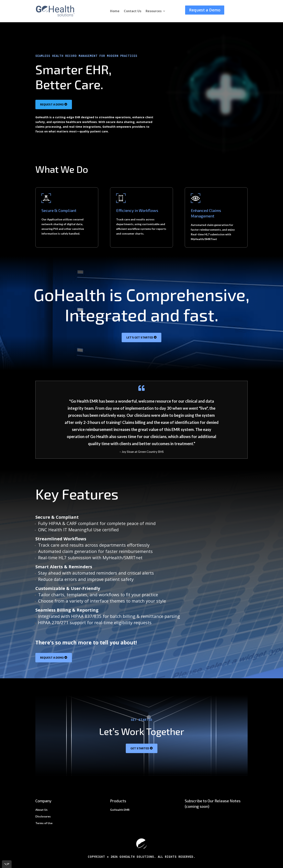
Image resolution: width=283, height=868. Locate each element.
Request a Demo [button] (205, 10)
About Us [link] (41, 810)
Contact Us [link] (133, 11)
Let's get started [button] (140, 337)
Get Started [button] (140, 748)
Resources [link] (154, 11)
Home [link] (115, 11)
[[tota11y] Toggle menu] (7, 864)
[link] (55, 16)
